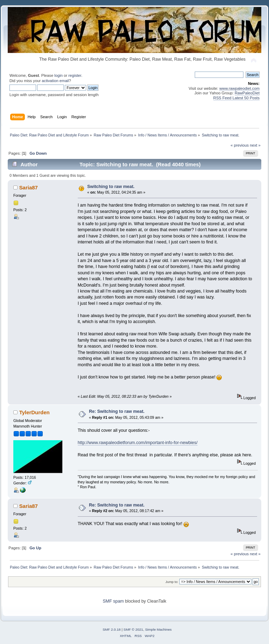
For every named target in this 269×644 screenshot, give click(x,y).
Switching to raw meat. (111, 187)
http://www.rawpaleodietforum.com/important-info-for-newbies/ (138, 443)
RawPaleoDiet (247, 93)
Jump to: (172, 582)
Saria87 (29, 187)
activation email (55, 81)
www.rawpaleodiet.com (239, 88)
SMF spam (113, 601)
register (75, 75)
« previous (240, 145)
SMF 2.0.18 (112, 629)
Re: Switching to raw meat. (117, 411)
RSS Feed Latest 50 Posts (236, 98)
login (58, 75)
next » (255, 145)
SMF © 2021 (133, 629)
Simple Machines (158, 629)
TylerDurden (35, 412)
